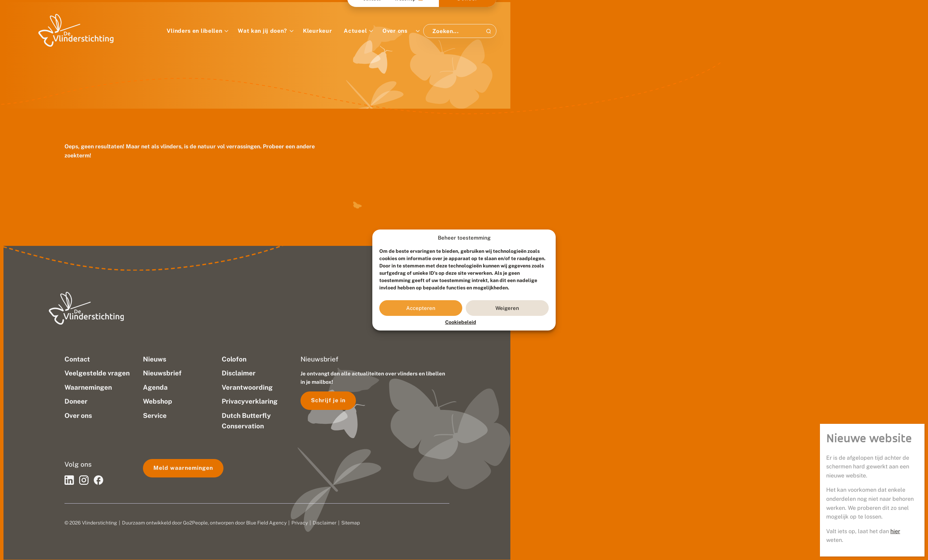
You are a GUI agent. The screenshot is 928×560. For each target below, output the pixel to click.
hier (897, 541)
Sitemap (351, 523)
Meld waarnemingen (183, 468)
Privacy (300, 523)
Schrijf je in (328, 400)
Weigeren (507, 308)
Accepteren (421, 308)
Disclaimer (325, 523)
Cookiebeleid (461, 322)
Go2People (195, 523)
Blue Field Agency (266, 523)
